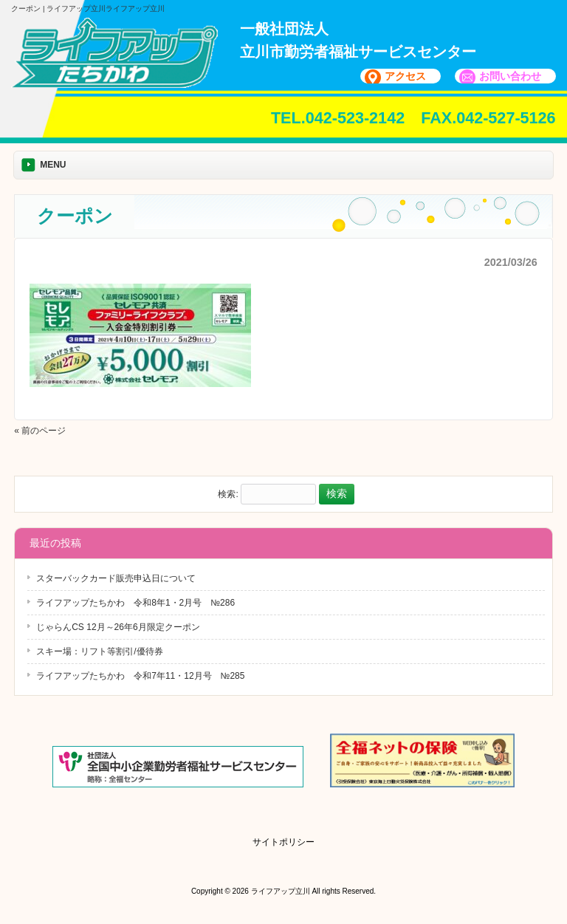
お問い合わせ (510, 76)
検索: (228, 494)
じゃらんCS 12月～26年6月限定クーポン (118, 627)
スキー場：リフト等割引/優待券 (99, 651)
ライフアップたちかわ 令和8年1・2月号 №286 (135, 603)
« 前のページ (40, 431)
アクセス (405, 76)
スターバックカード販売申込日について (116, 578)
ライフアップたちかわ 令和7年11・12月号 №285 (140, 676)
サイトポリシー (283, 842)
